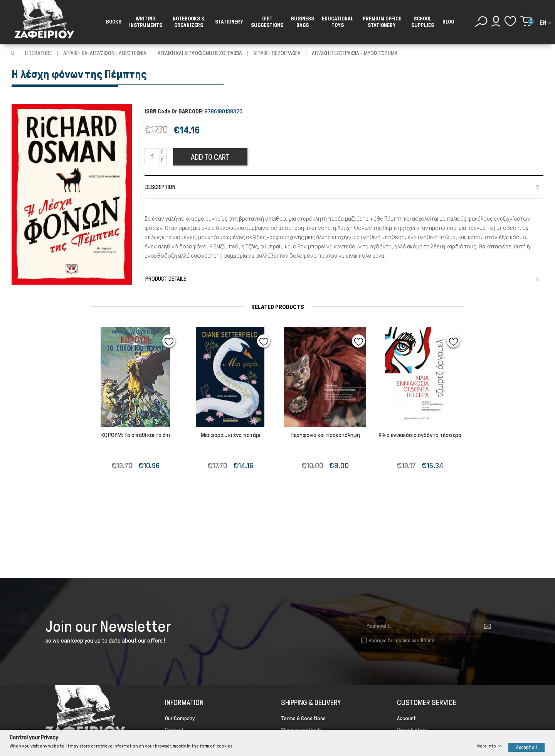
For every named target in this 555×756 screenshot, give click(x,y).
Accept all (526, 747)
